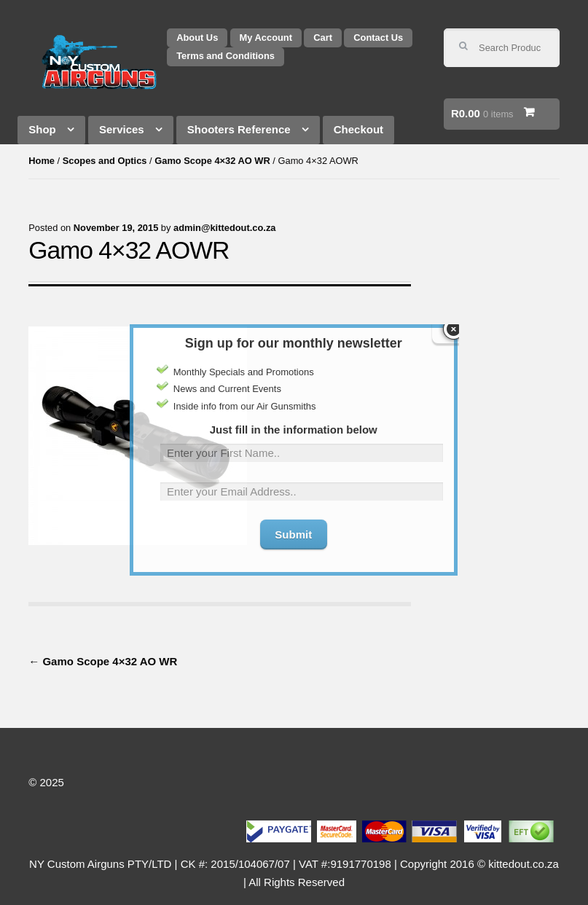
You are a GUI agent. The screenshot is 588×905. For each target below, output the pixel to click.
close (453, 316)
